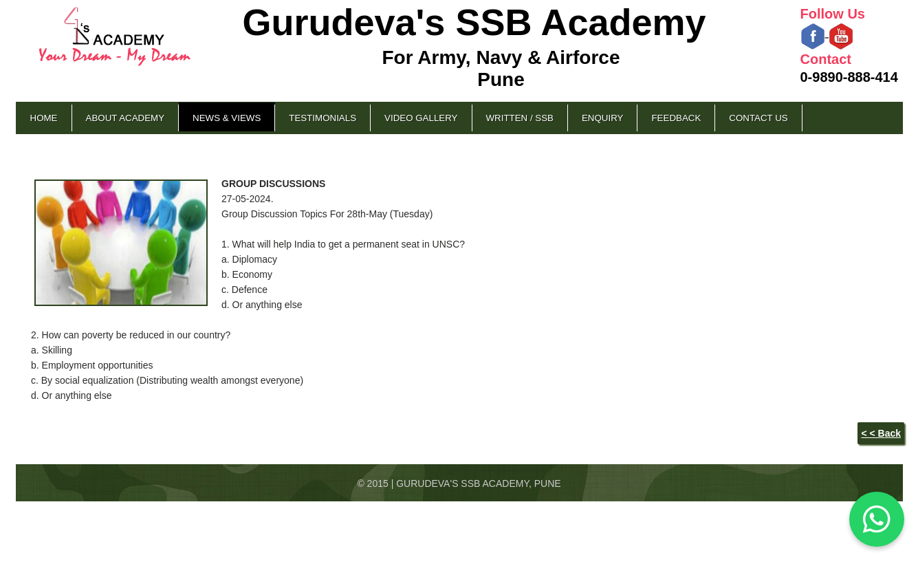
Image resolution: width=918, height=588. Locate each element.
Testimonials (323, 118)
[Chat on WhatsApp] (877, 519)
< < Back (881, 433)
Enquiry (602, 118)
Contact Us (758, 118)
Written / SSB (520, 118)
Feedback (676, 118)
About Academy (125, 118)
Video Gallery (421, 118)
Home (44, 118)
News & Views (227, 118)
